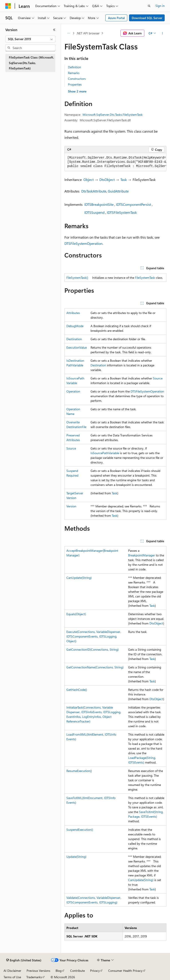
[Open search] (149, 6)
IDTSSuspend (94, 212)
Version (71, 506)
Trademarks (34, 977)
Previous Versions (38, 971)
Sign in (160, 6)
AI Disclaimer (12, 971)
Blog (59, 971)
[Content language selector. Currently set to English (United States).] (24, 960)
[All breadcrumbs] (68, 33)
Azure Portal (116, 18)
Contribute (77, 971)
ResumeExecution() (79, 771)
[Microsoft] (8, 6)
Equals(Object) (76, 614)
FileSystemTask (145, 278)
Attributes (73, 313)
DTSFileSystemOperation (83, 243)
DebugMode (75, 326)
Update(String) (76, 857)
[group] (115, 162)
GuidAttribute (118, 191)
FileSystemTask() (77, 278)
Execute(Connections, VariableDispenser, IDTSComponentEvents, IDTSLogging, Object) (94, 636)
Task (124, 180)
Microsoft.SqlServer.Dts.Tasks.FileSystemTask (113, 115)
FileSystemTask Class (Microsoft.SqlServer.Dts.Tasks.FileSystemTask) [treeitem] (31, 63)
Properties (75, 84)
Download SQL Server (147, 18)
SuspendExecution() (80, 830)
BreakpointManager (142, 555)
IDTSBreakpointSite (99, 204)
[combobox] (30, 39)
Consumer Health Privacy (125, 971)
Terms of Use (12, 977)
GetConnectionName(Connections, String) (95, 667)
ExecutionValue (77, 347)
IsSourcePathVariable (105, 453)
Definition (74, 67)
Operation (73, 391)
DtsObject (107, 180)
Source (158, 378)
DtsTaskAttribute (94, 191)
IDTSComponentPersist (133, 204)
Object (89, 180)
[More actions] (163, 33)
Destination (74, 339)
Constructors (77, 79)
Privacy (95, 971)
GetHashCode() (77, 690)
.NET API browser (88, 33)
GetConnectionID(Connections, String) (93, 649)
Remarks (74, 73)
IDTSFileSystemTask (122, 212)
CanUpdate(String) (79, 578)
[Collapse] (54, 30)
